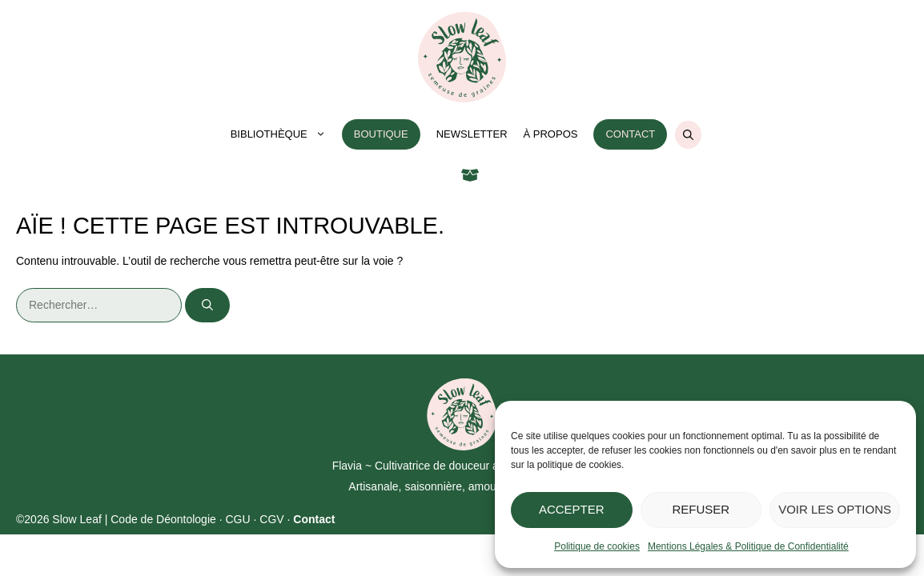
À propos (551, 134)
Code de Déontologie (163, 519)
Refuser (701, 509)
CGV (271, 519)
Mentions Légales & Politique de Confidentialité (748, 546)
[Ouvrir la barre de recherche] (688, 135)
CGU (237, 519)
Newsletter (472, 134)
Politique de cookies (597, 546)
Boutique (381, 134)
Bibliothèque (282, 134)
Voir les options (835, 509)
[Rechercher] (207, 305)
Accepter (572, 509)
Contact (630, 134)
